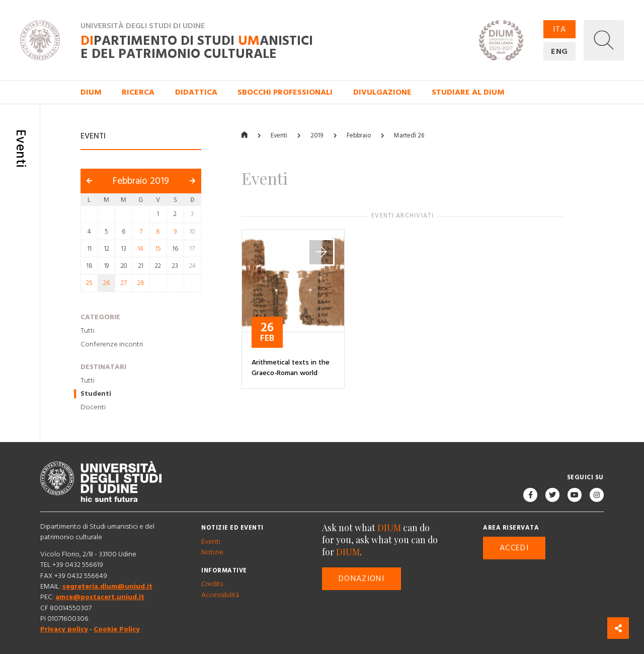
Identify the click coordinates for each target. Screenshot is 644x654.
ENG (560, 51)
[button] (604, 40)
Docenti (93, 407)
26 (106, 283)
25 (89, 283)
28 (141, 283)
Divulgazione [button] (382, 92)
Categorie (100, 317)
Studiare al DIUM (468, 92)
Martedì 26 (409, 136)
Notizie (212, 552)
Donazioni (361, 578)
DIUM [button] (91, 92)
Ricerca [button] (138, 92)
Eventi (279, 136)
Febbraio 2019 (141, 181)
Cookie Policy (117, 630)
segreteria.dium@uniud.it (107, 587)
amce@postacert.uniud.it (100, 598)
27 (124, 283)
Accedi (514, 548)
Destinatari (103, 367)
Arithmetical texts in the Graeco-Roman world (291, 368)
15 (158, 249)
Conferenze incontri (112, 344)
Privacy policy (64, 630)
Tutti (88, 331)
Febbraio (359, 136)
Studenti (96, 394)
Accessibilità (220, 595)
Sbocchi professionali (285, 92)
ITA (559, 29)
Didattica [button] (196, 92)
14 (141, 249)
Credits (212, 585)
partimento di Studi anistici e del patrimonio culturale (197, 48)
